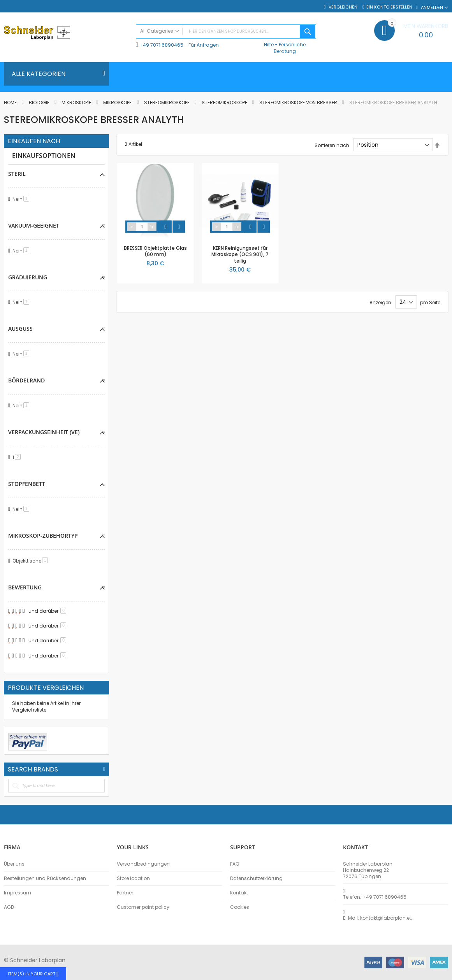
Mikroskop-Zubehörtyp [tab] (43, 536)
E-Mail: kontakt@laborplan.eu (378, 918)
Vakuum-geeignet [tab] (34, 225)
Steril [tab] (17, 174)
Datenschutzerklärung (256, 878)
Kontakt (239, 893)
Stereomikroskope (167, 103)
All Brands (104, 769)
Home (11, 103)
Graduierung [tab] (28, 277)
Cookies (240, 907)
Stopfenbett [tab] (27, 484)
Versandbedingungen (143, 864)
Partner (125, 893)
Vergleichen (342, 7)
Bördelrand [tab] (26, 380)
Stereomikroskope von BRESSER (299, 103)
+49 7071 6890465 (161, 45)
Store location (133, 878)
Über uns (14, 864)
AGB (9, 907)
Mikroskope (118, 103)
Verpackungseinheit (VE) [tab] (44, 432)
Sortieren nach (332, 145)
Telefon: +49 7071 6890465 (375, 897)
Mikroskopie (77, 103)
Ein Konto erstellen (389, 7)
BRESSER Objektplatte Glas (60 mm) (155, 251)
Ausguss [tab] (20, 329)
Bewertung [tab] (25, 587)
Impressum (18, 893)
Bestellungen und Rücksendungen (45, 878)
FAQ (235, 864)
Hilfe (269, 45)
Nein (22, 199)
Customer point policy (143, 907)
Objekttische (32, 561)
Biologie (40, 103)
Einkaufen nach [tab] (34, 141)
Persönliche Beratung (290, 48)
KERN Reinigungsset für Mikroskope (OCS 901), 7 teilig (240, 254)
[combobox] (226, 31)
